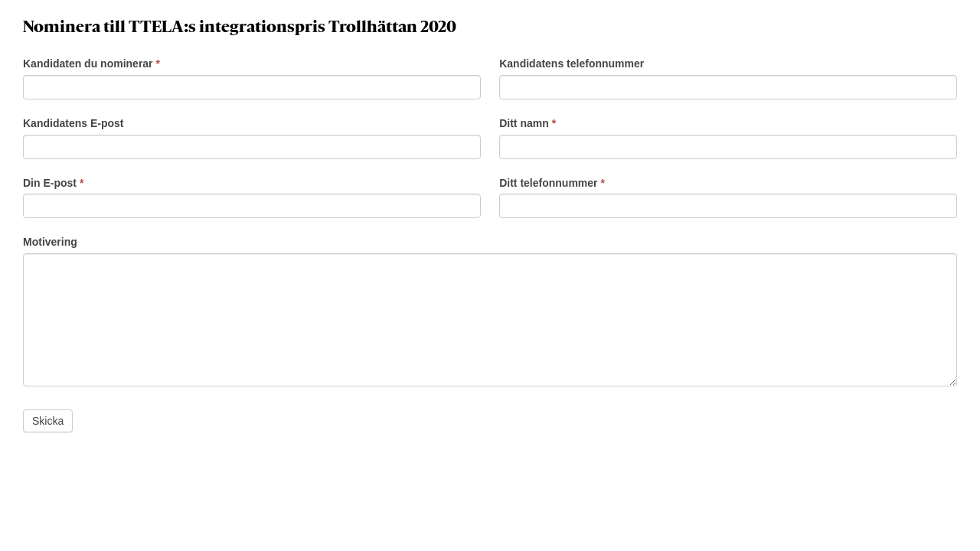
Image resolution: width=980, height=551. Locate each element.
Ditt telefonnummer (552, 183)
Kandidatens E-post (73, 123)
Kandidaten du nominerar (91, 64)
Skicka (48, 421)
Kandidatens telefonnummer (572, 64)
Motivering (50, 242)
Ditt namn (528, 123)
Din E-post (53, 183)
